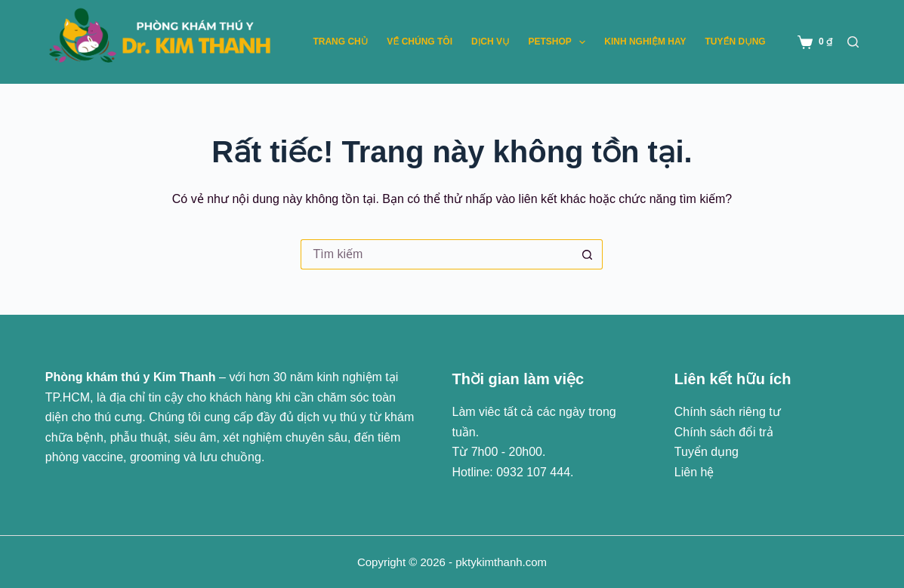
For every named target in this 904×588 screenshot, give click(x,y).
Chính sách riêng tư (728, 412)
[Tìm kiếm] (853, 42)
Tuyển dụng (735, 42)
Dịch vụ (490, 42)
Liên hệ (694, 472)
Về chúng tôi (420, 42)
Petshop (560, 42)
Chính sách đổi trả (724, 432)
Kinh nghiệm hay (645, 42)
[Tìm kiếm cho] (437, 254)
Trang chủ (340, 42)
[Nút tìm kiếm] (588, 254)
